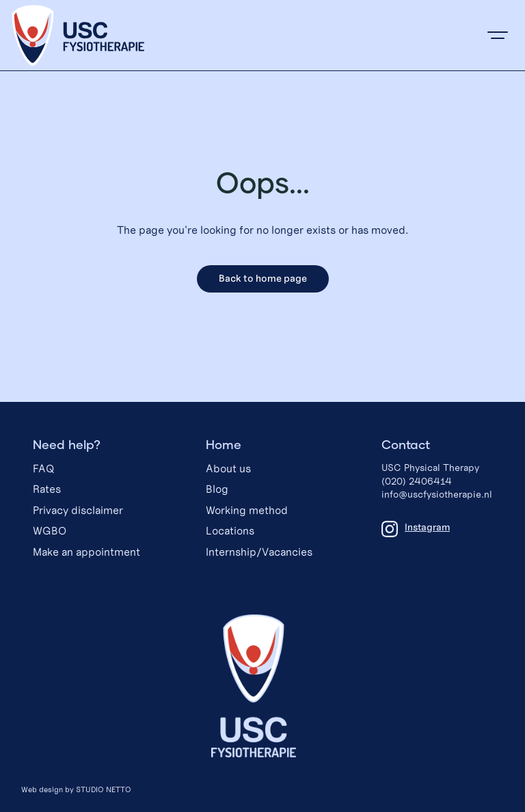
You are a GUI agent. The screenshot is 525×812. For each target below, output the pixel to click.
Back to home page (263, 278)
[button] (498, 36)
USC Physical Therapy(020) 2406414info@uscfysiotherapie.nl (437, 481)
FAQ (44, 469)
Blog (217, 489)
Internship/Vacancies (259, 552)
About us (228, 469)
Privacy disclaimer (78, 510)
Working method (247, 510)
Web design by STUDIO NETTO (76, 789)
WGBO (50, 531)
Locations (230, 531)
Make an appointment (86, 552)
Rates (47, 489)
